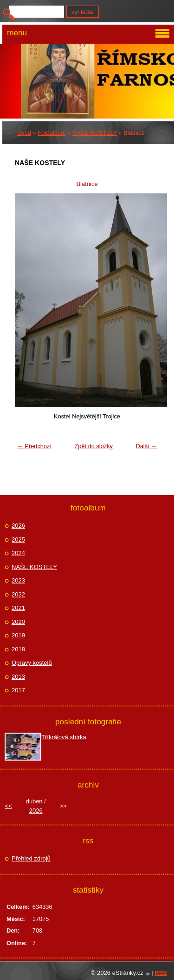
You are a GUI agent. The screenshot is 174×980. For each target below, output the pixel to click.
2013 (18, 677)
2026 (18, 526)
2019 (18, 635)
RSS (161, 973)
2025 (18, 540)
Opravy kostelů (32, 663)
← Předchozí (34, 446)
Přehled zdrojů (31, 858)
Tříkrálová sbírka (64, 737)
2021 (18, 608)
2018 (18, 649)
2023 (18, 580)
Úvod (24, 133)
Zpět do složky (93, 446)
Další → (146, 446)
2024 (18, 553)
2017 (18, 690)
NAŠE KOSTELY (95, 133)
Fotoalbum (52, 133)
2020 (18, 622)
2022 (18, 594)
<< (8, 806)
